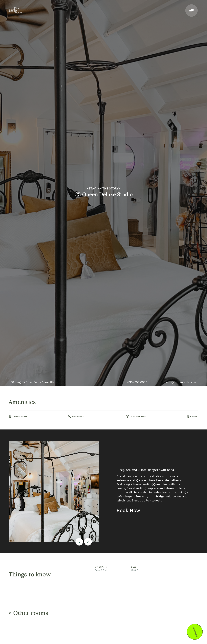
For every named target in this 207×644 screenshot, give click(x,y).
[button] (79, 542)
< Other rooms (28, 614)
